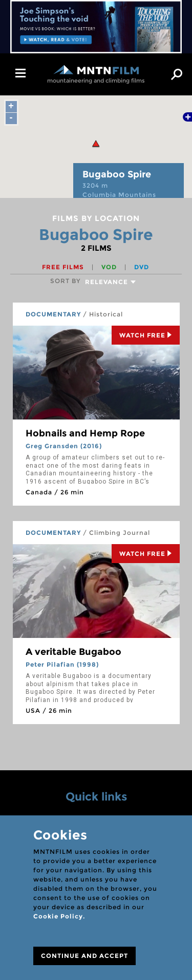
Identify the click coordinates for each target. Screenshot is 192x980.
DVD (142, 267)
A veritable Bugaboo (73, 652)
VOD (110, 267)
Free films (64, 267)
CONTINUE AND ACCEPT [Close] (84, 956)
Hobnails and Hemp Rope (85, 433)
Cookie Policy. (59, 916)
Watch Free (146, 335)
